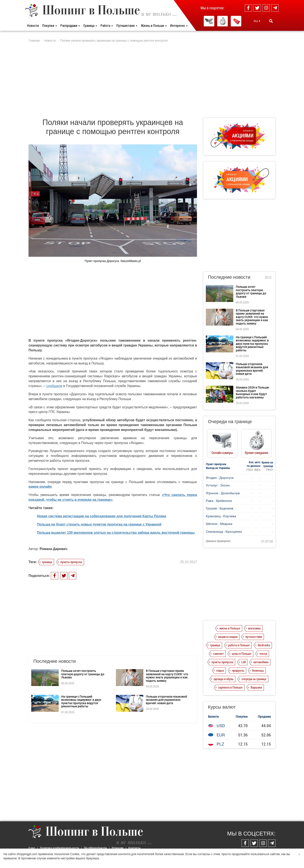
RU (257, 21)
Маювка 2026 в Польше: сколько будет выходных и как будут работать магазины (253, 392)
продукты (238, 670)
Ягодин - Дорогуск (220, 478)
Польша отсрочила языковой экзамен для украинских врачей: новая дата (166, 700)
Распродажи (70, 25)
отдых (220, 670)
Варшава (256, 687)
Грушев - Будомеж (220, 508)
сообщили (54, 386)
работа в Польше (239, 645)
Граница (90, 25)
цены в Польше (242, 653)
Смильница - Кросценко (224, 531)
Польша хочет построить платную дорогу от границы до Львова (83, 674)
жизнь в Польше (230, 628)
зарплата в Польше (230, 687)
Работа (107, 25)
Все (268, 278)
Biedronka (264, 645)
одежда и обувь (224, 679)
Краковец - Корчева (221, 516)
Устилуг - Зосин (218, 485)
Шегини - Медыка (219, 524)
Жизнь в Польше (154, 25)
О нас (32, 848)
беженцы (258, 670)
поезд (263, 653)
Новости (33, 25)
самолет (218, 653)
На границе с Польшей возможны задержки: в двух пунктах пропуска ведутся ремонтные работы (81, 701)
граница (47, 562)
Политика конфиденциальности (59, 848)
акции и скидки (228, 637)
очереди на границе (254, 679)
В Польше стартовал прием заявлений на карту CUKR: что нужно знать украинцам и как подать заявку (167, 676)
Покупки (50, 25)
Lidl (243, 662)
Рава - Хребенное (219, 501)
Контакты (134, 848)
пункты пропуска (71, 562)
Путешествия (127, 25)
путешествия (254, 637)
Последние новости (229, 277)
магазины (254, 628)
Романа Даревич (54, 549)
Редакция (118, 848)
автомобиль (261, 662)
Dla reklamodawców (95, 848)
